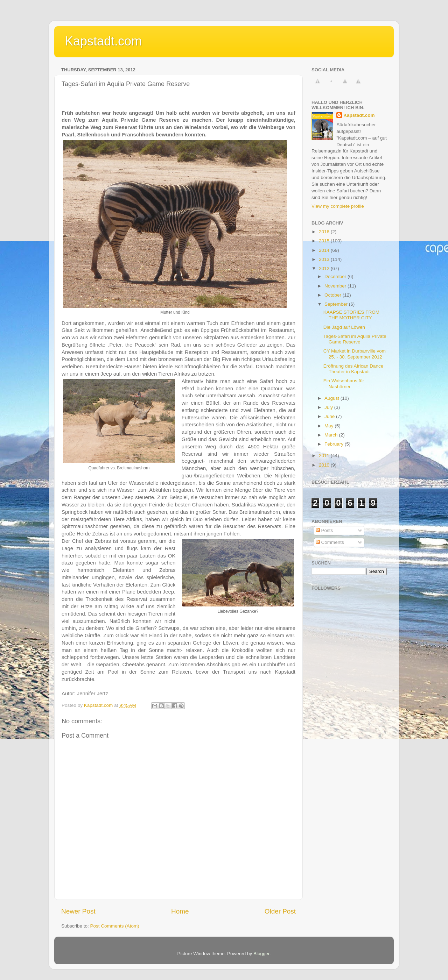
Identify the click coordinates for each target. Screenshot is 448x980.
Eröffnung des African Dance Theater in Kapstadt (353, 369)
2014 (325, 250)
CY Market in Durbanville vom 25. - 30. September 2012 (355, 354)
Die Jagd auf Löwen (344, 327)
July (329, 407)
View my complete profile (338, 206)
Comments (330, 542)
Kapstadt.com (103, 41)
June (330, 416)
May (330, 426)
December (336, 276)
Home (180, 911)
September (337, 304)
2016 (325, 232)
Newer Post (78, 911)
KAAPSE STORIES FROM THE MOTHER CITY (351, 315)
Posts (324, 530)
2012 (325, 268)
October (334, 295)
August (332, 398)
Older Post (280, 911)
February (335, 444)
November (336, 286)
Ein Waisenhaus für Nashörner (344, 384)
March (332, 435)
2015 (325, 241)
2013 (325, 259)
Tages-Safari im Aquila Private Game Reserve (355, 339)
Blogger (261, 954)
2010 (325, 465)
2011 (325, 456)
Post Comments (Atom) (115, 926)
